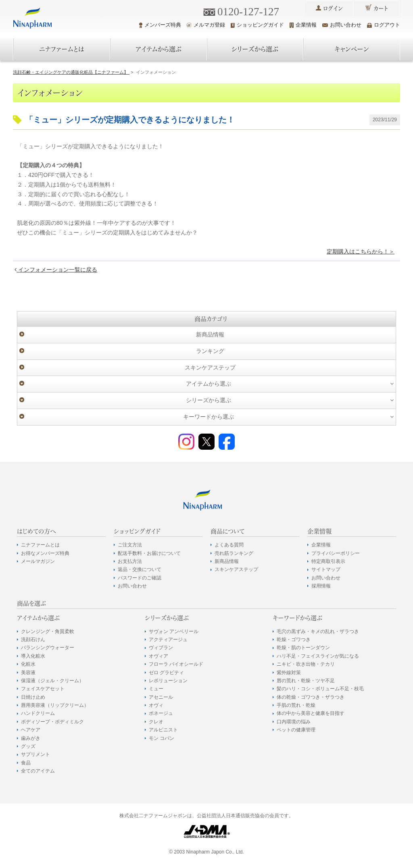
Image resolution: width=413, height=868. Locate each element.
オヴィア (159, 656)
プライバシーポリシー (336, 553)
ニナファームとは (62, 49)
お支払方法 (130, 561)
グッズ (28, 746)
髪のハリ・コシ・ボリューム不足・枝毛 (320, 689)
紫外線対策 (289, 673)
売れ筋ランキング (234, 553)
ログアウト (384, 25)
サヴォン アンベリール (174, 631)
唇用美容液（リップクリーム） (55, 705)
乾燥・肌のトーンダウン (303, 648)
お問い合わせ (342, 25)
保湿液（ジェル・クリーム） (52, 681)
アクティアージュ (168, 640)
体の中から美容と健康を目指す (311, 713)
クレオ (156, 722)
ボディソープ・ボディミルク (52, 722)
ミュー (156, 689)
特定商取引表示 (328, 561)
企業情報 (303, 25)
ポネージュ (161, 713)
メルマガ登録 (206, 25)
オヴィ (156, 705)
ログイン (333, 8)
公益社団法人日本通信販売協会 (231, 816)
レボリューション (168, 681)
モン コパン (162, 738)
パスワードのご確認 (140, 578)
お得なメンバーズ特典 (45, 553)
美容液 (28, 673)
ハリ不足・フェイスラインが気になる (318, 656)
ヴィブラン (161, 648)
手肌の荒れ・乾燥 (296, 705)
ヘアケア (31, 730)
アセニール (161, 697)
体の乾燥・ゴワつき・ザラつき (311, 697)
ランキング (210, 351)
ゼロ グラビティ (166, 673)
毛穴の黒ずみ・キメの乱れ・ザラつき (318, 631)
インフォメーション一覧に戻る (56, 270)
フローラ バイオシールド (176, 664)
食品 (26, 763)
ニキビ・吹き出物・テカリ (306, 664)
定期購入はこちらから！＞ (361, 251)
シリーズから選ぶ (255, 49)
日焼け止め (33, 697)
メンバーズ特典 (160, 25)
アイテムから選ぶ (159, 49)
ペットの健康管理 (296, 730)
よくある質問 (229, 545)
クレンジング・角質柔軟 (48, 631)
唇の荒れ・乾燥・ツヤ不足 (306, 681)
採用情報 (321, 586)
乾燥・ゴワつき (294, 640)
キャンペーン (352, 49)
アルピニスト (163, 730)
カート (381, 8)
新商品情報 (210, 334)
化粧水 (28, 664)
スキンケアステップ (210, 368)
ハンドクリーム (38, 713)
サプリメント (35, 754)
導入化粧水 (33, 656)
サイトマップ (326, 569)
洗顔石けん (33, 640)
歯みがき (31, 738)
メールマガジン (38, 561)
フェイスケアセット (43, 689)
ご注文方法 (130, 545)
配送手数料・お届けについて (149, 553)
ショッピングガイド (257, 25)
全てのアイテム (38, 771)
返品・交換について (140, 569)
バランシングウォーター (48, 648)
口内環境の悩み (294, 722)
